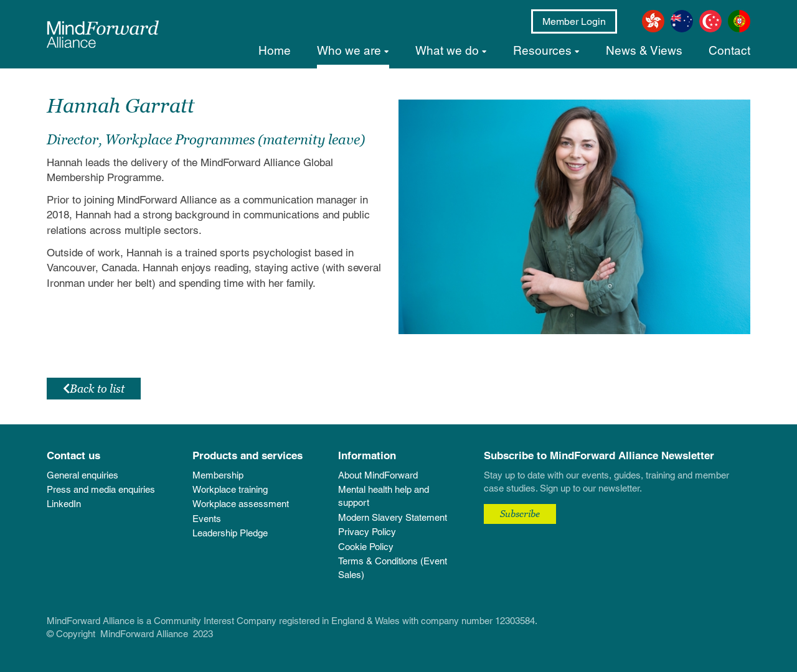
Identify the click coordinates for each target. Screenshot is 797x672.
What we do (447, 50)
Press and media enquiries (101, 489)
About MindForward (378, 475)
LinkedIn (64, 504)
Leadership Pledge (230, 533)
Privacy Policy (367, 532)
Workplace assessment (241, 504)
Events (207, 519)
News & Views (644, 50)
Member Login (574, 21)
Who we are (349, 50)
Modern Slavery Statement (393, 517)
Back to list (94, 389)
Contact (729, 50)
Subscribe (520, 513)
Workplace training (230, 489)
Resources (542, 50)
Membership (218, 475)
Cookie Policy (366, 547)
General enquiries (83, 475)
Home (275, 50)
